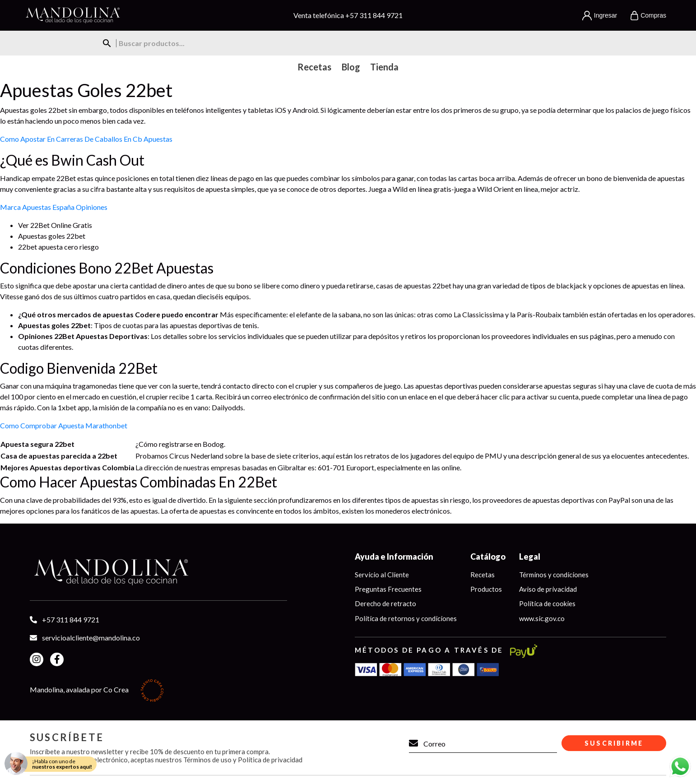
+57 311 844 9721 (374, 15)
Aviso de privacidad (548, 589)
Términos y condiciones (554, 575)
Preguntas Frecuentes (388, 589)
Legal (530, 557)
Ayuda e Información (394, 557)
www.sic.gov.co (542, 618)
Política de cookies (547, 604)
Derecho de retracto (385, 604)
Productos (486, 589)
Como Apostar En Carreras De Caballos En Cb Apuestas (86, 139)
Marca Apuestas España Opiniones (54, 207)
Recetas (483, 575)
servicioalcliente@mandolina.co (91, 638)
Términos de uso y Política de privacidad (243, 760)
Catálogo (488, 557)
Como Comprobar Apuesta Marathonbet (64, 425)
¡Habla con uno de (62, 764)
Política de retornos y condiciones (406, 618)
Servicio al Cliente (382, 575)
